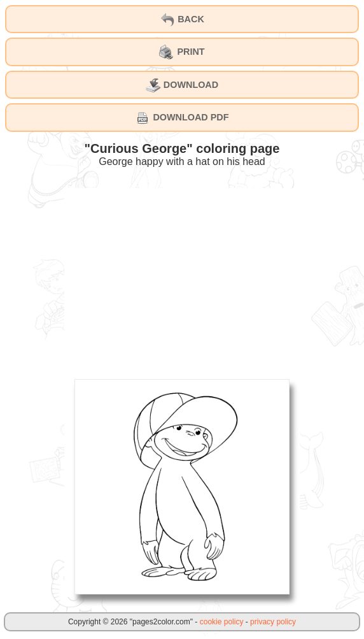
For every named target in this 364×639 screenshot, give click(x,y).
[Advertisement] (182, 277)
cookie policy (222, 622)
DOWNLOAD (182, 85)
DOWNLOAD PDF (182, 118)
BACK (182, 20)
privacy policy (273, 622)
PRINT (182, 52)
